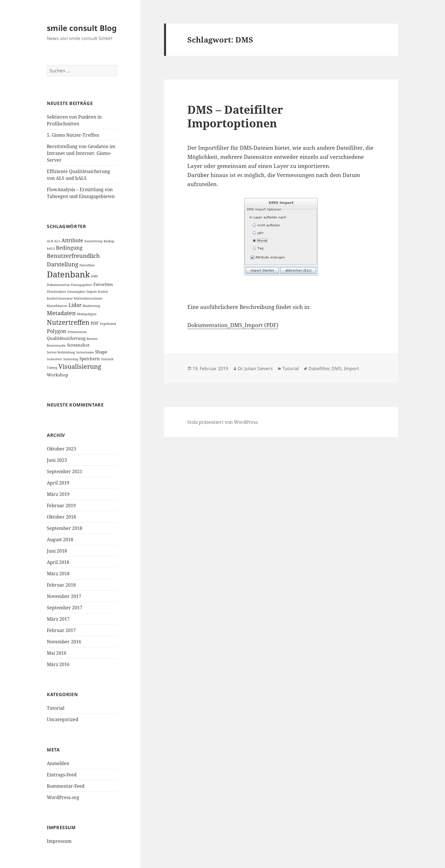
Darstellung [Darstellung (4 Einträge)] (63, 264)
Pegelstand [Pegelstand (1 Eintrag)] (108, 324)
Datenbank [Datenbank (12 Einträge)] (68, 274)
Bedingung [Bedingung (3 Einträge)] (69, 248)
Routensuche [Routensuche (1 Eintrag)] (56, 345)
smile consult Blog (82, 28)
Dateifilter (319, 368)
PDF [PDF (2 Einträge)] (95, 323)
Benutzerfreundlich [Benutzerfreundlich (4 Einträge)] (73, 256)
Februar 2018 (61, 585)
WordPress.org (63, 797)
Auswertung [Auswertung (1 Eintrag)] (93, 241)
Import (351, 368)
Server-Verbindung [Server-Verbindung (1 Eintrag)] (61, 352)
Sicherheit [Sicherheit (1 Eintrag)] (54, 359)
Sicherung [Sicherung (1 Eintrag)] (71, 359)
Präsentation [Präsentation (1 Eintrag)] (77, 332)
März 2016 (58, 664)
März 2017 (58, 619)
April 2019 (58, 483)
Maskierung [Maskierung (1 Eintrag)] (91, 306)
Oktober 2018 (61, 517)
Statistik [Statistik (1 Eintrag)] (107, 359)
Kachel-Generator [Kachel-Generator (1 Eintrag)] (60, 298)
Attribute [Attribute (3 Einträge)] (72, 240)
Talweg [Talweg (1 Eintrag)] (52, 368)
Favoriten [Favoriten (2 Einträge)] (103, 284)
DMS (337, 368)
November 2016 (64, 642)
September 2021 (65, 471)
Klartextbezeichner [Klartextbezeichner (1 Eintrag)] (88, 298)
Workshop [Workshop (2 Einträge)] (57, 375)
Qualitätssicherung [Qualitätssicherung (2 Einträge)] (66, 338)
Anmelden (58, 763)
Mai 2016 (57, 653)
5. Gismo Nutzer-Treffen (73, 135)
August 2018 (60, 540)
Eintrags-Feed (62, 775)
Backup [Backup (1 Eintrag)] (109, 241)
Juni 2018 (57, 551)
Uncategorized (63, 719)
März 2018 (58, 574)
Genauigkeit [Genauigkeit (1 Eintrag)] (76, 292)
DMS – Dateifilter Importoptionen (235, 116)
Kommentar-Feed (66, 786)
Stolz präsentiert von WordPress (222, 422)
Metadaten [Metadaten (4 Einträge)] (61, 313)
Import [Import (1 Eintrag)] (92, 292)
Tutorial (56, 708)
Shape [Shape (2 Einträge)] (101, 352)
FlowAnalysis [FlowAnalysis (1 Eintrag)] (56, 292)
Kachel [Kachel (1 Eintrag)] (103, 292)
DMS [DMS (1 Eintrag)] (95, 276)
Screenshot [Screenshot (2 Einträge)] (78, 345)
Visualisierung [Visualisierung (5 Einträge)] (80, 366)
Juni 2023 (57, 460)
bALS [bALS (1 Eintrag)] (51, 248)
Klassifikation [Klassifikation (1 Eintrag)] (57, 306)
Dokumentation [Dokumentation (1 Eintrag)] (58, 285)
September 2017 (65, 608)
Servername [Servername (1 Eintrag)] (85, 352)
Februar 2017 (61, 630)
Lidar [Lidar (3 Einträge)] (75, 305)
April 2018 (58, 562)
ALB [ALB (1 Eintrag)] (50, 241)
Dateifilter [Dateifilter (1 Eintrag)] (87, 265)
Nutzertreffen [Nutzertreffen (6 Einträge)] (68, 322)
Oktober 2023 (61, 449)
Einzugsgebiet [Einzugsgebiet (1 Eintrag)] (82, 285)
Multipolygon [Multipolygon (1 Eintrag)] (87, 314)
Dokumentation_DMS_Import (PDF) (233, 325)
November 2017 (64, 596)
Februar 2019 (61, 505)
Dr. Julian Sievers (255, 368)
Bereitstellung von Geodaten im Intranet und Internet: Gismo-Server (81, 153)
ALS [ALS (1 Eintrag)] (57, 241)
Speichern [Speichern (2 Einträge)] (90, 359)
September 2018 (65, 528)
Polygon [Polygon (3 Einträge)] (57, 331)
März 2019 (58, 494)
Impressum (59, 841)
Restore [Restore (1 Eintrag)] (92, 339)
